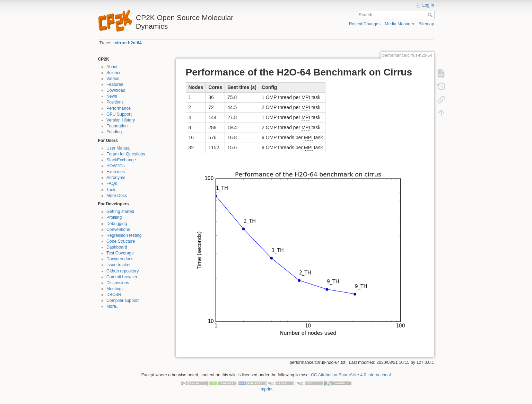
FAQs (112, 183)
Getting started (120, 212)
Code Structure (121, 241)
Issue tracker (119, 265)
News (112, 96)
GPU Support (119, 114)
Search (431, 15)
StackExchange (121, 160)
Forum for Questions (126, 154)
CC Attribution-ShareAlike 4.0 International (351, 375)
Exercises (116, 172)
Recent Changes (365, 24)
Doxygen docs (120, 259)
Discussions (118, 283)
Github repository (123, 271)
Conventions (118, 230)
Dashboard (117, 247)
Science (114, 73)
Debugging (117, 224)
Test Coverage (120, 253)
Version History (121, 120)
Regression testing (124, 235)
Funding (114, 132)
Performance (119, 108)
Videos (113, 79)
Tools (111, 190)
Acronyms (116, 178)
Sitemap (426, 24)
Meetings (115, 289)
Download (116, 90)
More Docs (117, 196)
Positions (115, 102)
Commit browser (122, 277)
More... (113, 306)
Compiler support (123, 300)
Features (115, 84)
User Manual (118, 148)
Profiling (114, 217)
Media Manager (399, 24)
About (112, 67)
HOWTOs (116, 166)
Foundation (117, 126)
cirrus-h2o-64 (128, 43)
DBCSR (114, 295)
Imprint (266, 389)
